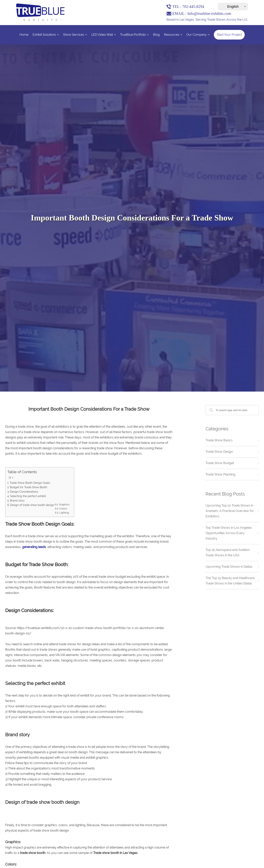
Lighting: (64, 513)
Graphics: (65, 505)
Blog (156, 35)
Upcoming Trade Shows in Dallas (229, 567)
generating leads (34, 547)
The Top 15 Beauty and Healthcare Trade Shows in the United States (230, 581)
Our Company (198, 35)
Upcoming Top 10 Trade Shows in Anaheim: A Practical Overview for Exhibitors (230, 511)
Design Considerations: (24, 492)
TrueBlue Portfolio (134, 35)
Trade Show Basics (219, 440)
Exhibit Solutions (46, 35)
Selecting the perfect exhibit (28, 496)
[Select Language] (233, 7)
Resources (173, 35)
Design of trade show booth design (33, 505)
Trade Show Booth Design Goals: (30, 483)
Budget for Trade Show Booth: (29, 487)
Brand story (18, 500)
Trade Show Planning (220, 474)
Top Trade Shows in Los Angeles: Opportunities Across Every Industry (229, 533)
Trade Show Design (219, 452)
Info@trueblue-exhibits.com (209, 14)
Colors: (63, 509)
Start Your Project (229, 35)
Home (24, 35)
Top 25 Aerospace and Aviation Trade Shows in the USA (228, 553)
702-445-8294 (193, 7)
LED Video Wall (104, 35)
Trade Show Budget (220, 463)
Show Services (75, 35)
